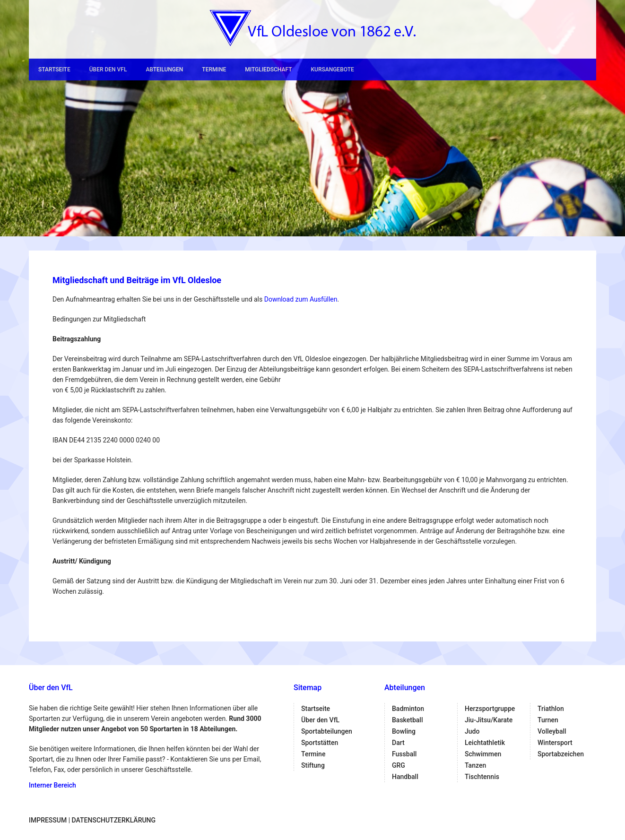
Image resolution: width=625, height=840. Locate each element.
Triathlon (551, 709)
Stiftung (313, 765)
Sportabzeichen (561, 754)
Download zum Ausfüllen (301, 299)
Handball (405, 777)
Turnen (548, 720)
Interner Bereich (52, 785)
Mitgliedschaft (268, 69)
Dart (398, 743)
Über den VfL (108, 69)
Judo (472, 731)
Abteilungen (164, 69)
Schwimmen (483, 754)
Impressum (48, 820)
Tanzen (475, 765)
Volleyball (552, 731)
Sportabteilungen (327, 731)
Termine (214, 69)
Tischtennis (482, 777)
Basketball (407, 720)
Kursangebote (332, 69)
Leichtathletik (485, 743)
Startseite (54, 69)
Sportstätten (320, 743)
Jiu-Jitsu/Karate (489, 720)
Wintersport (555, 743)
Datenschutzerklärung (114, 820)
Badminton (408, 709)
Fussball (404, 754)
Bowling (404, 731)
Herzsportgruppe (490, 709)
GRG (399, 765)
